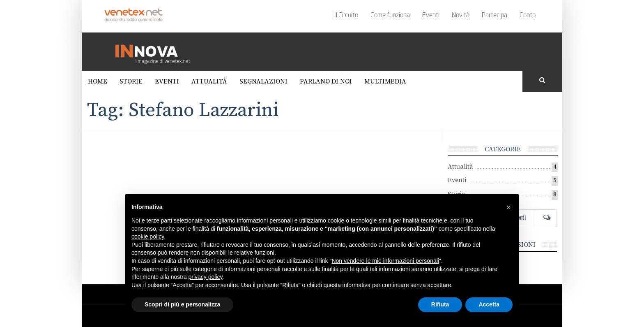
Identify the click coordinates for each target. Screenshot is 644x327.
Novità (461, 16)
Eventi (431, 16)
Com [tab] (546, 217)
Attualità (209, 81)
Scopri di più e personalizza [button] (182, 304)
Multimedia (385, 81)
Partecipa (494, 16)
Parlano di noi (326, 81)
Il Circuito (346, 16)
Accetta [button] (489, 304)
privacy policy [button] (206, 277)
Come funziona (390, 16)
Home (98, 81)
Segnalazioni (263, 81)
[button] (508, 207)
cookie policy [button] (148, 237)
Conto (528, 16)
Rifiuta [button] (440, 304)
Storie (131, 81)
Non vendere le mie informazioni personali (385, 261)
